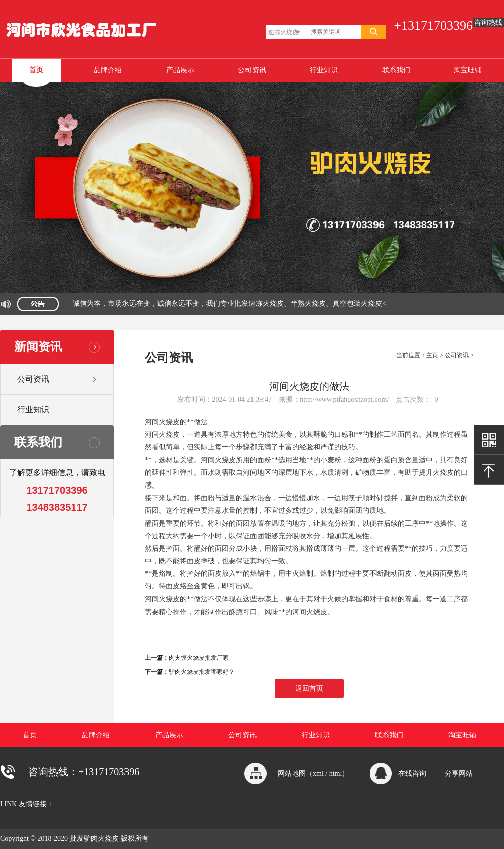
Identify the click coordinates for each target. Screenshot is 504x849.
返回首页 (309, 689)
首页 (36, 70)
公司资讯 (252, 70)
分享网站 (459, 773)
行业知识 (324, 70)
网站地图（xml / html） (313, 773)
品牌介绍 (108, 70)
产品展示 (180, 70)
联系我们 (396, 70)
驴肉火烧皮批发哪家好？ (202, 672)
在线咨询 (412, 773)
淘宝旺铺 (468, 70)
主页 (432, 355)
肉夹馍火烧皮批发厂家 (199, 658)
